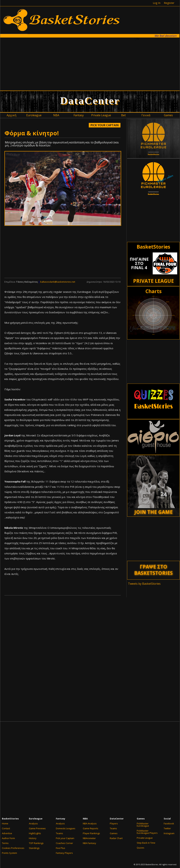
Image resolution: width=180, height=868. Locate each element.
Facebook (169, 823)
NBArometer (89, 838)
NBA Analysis (90, 823)
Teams (59, 833)
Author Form (8, 838)
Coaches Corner (64, 843)
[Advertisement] (70, 64)
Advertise (7, 833)
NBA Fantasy (89, 843)
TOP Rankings (36, 843)
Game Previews (37, 828)
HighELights (35, 833)
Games (114, 833)
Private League (145, 838)
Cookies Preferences (13, 848)
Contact (6, 828)
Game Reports (91, 828)
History (33, 838)
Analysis (33, 823)
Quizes (141, 848)
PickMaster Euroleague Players (147, 832)
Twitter (167, 828)
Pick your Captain (65, 838)
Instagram (169, 833)
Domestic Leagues (66, 828)
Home (5, 823)
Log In (157, 3)
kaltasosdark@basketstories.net (58, 282)
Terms (5, 843)
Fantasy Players (64, 853)
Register (169, 3)
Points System (9, 853)
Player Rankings (91, 833)
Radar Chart (116, 838)
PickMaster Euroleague (143, 825)
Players (114, 823)
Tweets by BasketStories (144, 584)
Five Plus (60, 848)
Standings (34, 848)
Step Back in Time (146, 843)
